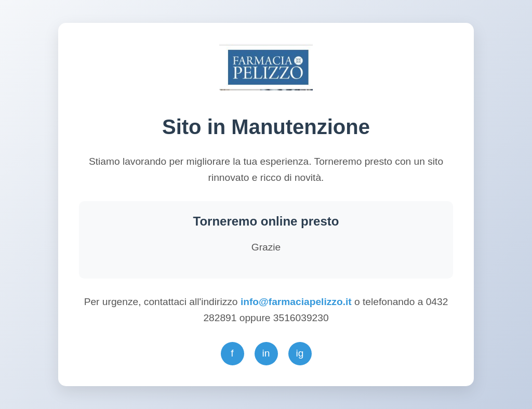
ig (300, 353)
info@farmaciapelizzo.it (297, 302)
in (266, 353)
